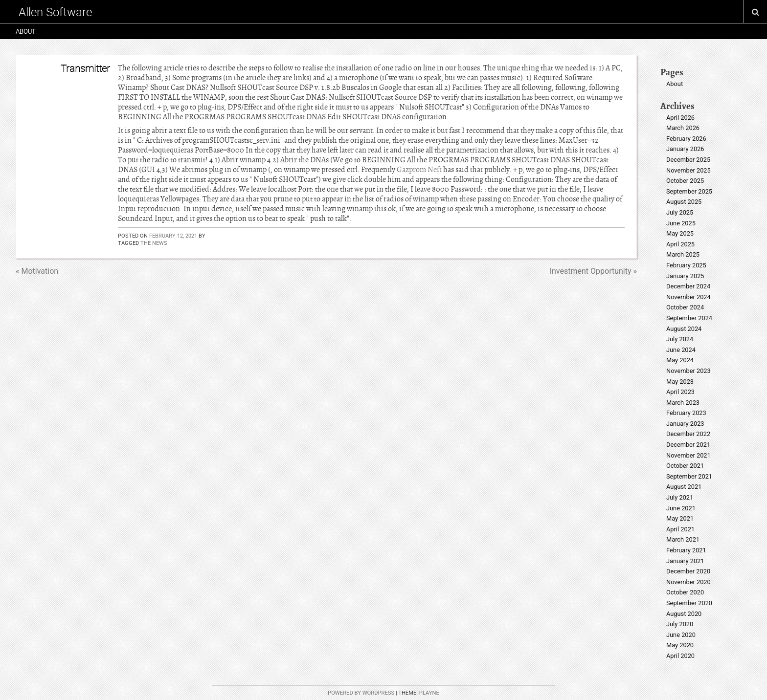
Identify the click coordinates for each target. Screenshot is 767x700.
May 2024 (680, 360)
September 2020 (689, 603)
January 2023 (685, 424)
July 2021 (680, 497)
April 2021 (680, 529)
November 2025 (688, 170)
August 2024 (684, 329)
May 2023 (680, 382)
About (26, 31)
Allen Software (55, 12)
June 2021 (681, 508)
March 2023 (683, 403)
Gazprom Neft (419, 170)
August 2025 (684, 202)
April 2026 (680, 118)
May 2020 (680, 645)
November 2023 (688, 371)
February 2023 (686, 413)
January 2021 (685, 561)
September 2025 (689, 191)
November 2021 (688, 455)
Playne (429, 693)
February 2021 (686, 550)
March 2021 (683, 539)
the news (154, 243)
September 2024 (689, 318)
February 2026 (686, 139)
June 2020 (681, 635)
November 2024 (688, 297)
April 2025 (680, 244)
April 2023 (680, 392)
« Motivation (37, 271)
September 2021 (689, 476)
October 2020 (685, 592)
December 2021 (688, 445)
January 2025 (685, 276)
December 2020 (688, 571)
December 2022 (688, 434)
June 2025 (681, 223)
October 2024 (685, 307)
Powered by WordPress (361, 693)
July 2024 (680, 339)
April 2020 (680, 656)
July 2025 (680, 212)
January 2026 (685, 149)
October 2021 (685, 466)
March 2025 (683, 254)
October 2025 (685, 181)
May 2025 (680, 233)
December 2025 (688, 160)
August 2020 (684, 614)
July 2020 (680, 624)
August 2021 (684, 487)
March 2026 (683, 128)
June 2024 (681, 350)
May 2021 (680, 518)
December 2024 (688, 286)
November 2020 (688, 582)
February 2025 (686, 265)
